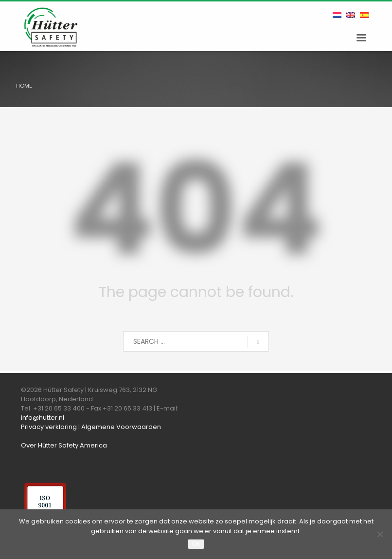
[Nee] (380, 534)
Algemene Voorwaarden (121, 427)
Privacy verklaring (49, 427)
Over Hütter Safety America (64, 445)
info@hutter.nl (43, 418)
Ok (196, 544)
